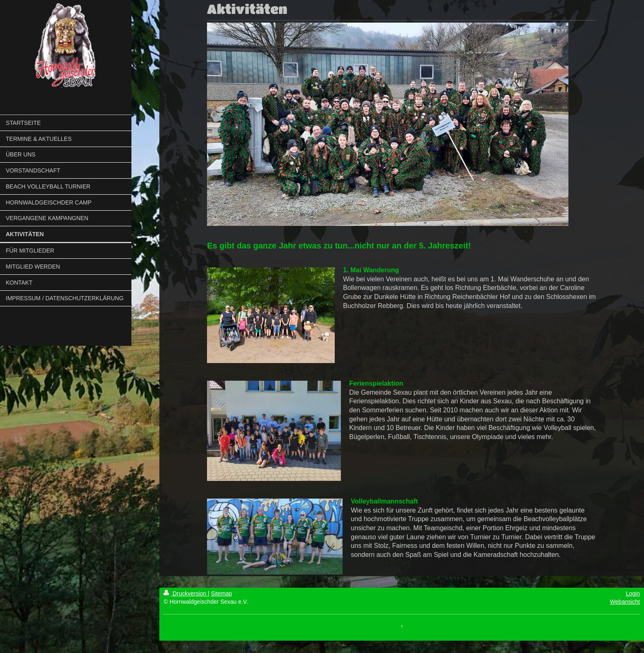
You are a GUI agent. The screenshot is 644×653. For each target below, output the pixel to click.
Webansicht (625, 602)
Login (633, 593)
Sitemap (221, 593)
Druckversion (185, 593)
